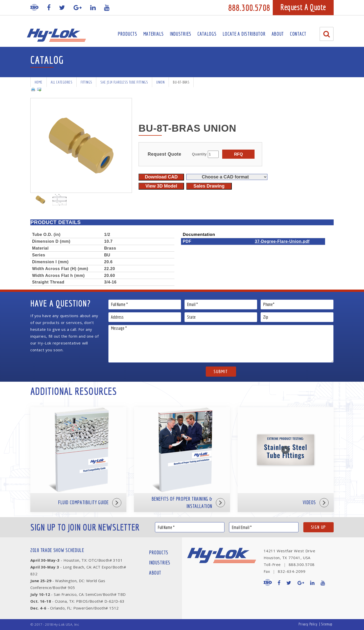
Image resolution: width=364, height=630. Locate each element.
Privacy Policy (308, 624)
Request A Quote (303, 7)
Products (128, 34)
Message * (221, 344)
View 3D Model (161, 186)
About (278, 34)
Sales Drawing (209, 186)
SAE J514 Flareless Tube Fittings (124, 82)
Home (39, 82)
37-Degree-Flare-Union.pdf (282, 241)
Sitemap (327, 624)
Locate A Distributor (244, 34)
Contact (298, 34)
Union (160, 82)
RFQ (238, 154)
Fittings (86, 82)
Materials (154, 34)
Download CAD (161, 177)
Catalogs (207, 34)
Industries (181, 34)
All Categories (62, 82)
